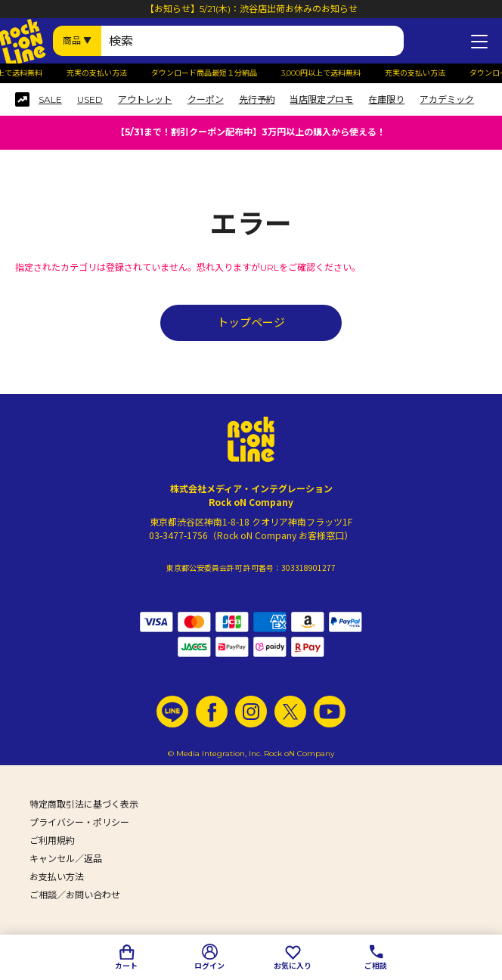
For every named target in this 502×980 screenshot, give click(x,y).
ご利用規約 (52, 840)
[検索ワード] (253, 41)
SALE (50, 100)
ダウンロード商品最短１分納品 (208, 73)
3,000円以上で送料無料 (325, 73)
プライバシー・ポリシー (79, 822)
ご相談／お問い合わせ (75, 895)
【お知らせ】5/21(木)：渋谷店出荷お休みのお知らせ (251, 9)
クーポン (206, 100)
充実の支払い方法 (101, 73)
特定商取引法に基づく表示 (84, 804)
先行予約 (257, 100)
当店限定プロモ (321, 100)
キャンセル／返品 (66, 859)
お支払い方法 (57, 877)
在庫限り (386, 100)
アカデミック (447, 100)
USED (90, 100)
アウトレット (145, 100)
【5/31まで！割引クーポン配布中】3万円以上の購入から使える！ (251, 132)
